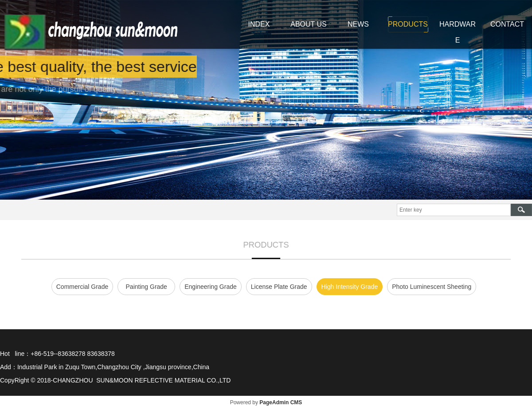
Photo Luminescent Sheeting (432, 287)
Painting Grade (147, 287)
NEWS (358, 24)
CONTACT (507, 24)
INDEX (259, 24)
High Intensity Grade (350, 287)
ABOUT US (309, 24)
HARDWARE (458, 32)
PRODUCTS (408, 24)
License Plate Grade (279, 287)
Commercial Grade (82, 287)
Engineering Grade (211, 287)
